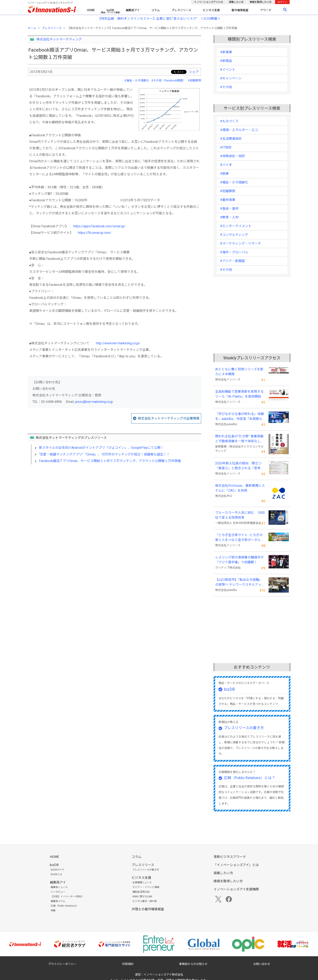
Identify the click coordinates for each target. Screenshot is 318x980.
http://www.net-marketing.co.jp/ (118, 343)
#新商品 (226, 61)
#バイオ (226, 165)
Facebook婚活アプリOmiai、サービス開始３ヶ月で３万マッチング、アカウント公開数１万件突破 (110, 461)
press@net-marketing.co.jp (94, 402)
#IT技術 (226, 147)
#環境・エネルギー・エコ (239, 130)
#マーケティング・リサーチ (241, 243)
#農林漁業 (228, 200)
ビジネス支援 (211, 10)
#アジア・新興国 (232, 261)
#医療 (224, 174)
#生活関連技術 (231, 139)
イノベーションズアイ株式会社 (163, 975)
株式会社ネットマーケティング (59, 39)
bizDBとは (56, 874)
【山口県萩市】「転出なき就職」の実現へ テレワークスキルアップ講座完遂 (240, 582)
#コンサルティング (234, 235)
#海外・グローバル (234, 252)
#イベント (228, 70)
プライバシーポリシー (62, 964)
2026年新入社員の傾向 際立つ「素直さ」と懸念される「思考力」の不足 (238, 466)
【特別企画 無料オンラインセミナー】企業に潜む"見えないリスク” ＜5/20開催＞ (159, 19)
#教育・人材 (229, 217)
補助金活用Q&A (141, 892)
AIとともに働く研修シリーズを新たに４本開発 (239, 372)
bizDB (110, 10)
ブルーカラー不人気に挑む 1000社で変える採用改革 (240, 515)
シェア (194, 72)
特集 (53, 911)
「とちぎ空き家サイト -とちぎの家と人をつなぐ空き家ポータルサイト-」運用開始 (240, 538)
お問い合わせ (262, 964)
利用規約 (128, 964)
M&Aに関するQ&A (142, 897)
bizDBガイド (58, 870)
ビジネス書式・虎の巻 (145, 901)
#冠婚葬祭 (194, 80)
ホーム (32, 28)
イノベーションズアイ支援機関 (236, 889)
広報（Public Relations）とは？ (250, 778)
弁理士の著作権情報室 (148, 909)
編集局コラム (58, 901)
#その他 (226, 87)
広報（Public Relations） (65, 906)
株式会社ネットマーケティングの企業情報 (169, 418)
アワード (266, 10)
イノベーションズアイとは (208, 2)
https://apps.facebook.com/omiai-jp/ (99, 226)
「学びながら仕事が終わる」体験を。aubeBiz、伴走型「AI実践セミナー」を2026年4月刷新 (240, 417)
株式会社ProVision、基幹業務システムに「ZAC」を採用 (240, 488)
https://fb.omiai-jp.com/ (95, 233)
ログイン (282, 2)
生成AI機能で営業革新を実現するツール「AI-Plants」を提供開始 (239, 394)
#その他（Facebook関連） (168, 80)
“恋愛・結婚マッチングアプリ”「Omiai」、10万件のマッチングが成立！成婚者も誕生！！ (104, 454)
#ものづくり (229, 121)
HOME (91, 10)
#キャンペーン (231, 78)
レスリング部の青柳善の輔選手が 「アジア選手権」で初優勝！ (240, 560)
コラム (156, 10)
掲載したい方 (236, 2)
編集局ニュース (59, 887)
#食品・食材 (229, 209)
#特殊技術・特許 (233, 156)
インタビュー (58, 892)
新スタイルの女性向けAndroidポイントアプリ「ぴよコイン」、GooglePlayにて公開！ (101, 448)
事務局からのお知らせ (193, 964)
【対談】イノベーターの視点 (67, 897)
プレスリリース (181, 10)
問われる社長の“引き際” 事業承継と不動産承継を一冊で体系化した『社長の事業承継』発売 (240, 439)
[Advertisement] (114, 503)
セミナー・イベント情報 (146, 887)
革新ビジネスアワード (230, 857)
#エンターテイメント (236, 226)
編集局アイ (133, 10)
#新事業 (226, 52)
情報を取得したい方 (261, 2)
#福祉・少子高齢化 (137, 80)
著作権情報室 (240, 10)
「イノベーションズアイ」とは (236, 865)
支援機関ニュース (142, 882)
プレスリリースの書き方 (244, 728)
